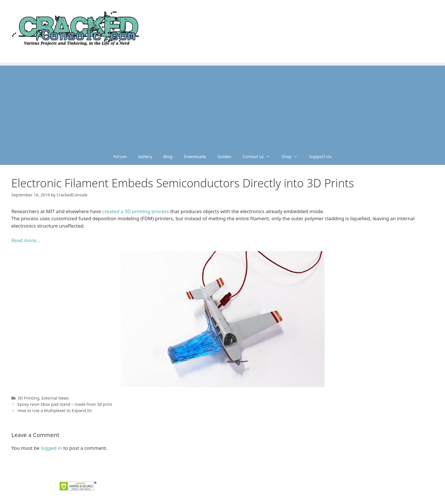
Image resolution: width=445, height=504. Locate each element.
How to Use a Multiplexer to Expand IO (55, 410)
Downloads (195, 156)
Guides (224, 156)
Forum (120, 156)
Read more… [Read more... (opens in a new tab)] (26, 240)
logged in (52, 448)
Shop (293, 156)
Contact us (259, 156)
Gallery (145, 156)
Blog (168, 156)
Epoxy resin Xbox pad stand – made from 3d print (65, 404)
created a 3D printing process (136, 211)
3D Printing (29, 398)
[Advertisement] (222, 105)
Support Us (320, 156)
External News (55, 398)
